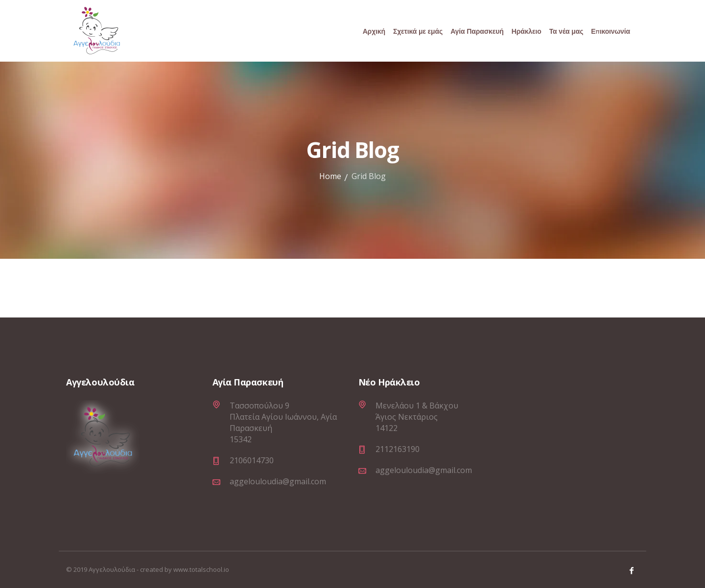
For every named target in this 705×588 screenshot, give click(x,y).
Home (330, 176)
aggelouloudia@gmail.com (278, 481)
